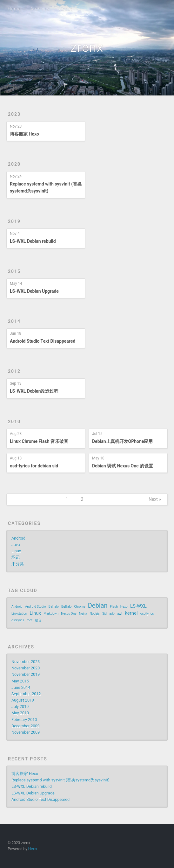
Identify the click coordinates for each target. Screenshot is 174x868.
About (66, 9)
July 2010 (20, 707)
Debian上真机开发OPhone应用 (122, 441)
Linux (16, 551)
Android (18, 538)
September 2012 (26, 694)
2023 (14, 114)
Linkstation (19, 614)
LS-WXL (138, 606)
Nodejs (94, 614)
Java (16, 545)
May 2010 (20, 713)
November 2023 (26, 662)
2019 (14, 221)
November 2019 (26, 674)
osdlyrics (18, 620)
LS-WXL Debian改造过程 (34, 391)
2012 (14, 371)
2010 (14, 422)
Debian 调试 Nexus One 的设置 (123, 466)
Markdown (51, 614)
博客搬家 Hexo (24, 134)
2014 (14, 321)
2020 (14, 164)
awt (120, 614)
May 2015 (20, 681)
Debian (98, 605)
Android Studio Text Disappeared (43, 341)
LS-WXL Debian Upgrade (34, 291)
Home (14, 9)
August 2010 (23, 700)
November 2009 (26, 732)
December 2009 (26, 726)
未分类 (18, 564)
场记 (16, 557)
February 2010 (24, 720)
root (30, 620)
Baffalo (54, 607)
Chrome (80, 607)
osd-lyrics (147, 614)
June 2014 (21, 687)
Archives (40, 9)
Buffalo (66, 607)
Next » (155, 499)
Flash (114, 607)
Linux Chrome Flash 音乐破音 (39, 441)
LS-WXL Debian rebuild (33, 241)
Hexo (124, 607)
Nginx (83, 614)
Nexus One (69, 614)
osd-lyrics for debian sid (34, 466)
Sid (104, 614)
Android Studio (36, 607)
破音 (38, 620)
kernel (131, 613)
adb (112, 614)
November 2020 (26, 668)
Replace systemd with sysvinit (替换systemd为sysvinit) (60, 780)
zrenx (87, 48)
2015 (14, 271)
